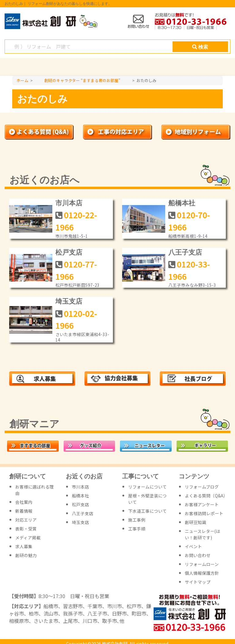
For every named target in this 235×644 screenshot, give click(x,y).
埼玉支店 (69, 301)
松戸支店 (69, 252)
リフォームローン (202, 564)
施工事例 (137, 520)
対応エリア (26, 520)
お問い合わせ (198, 555)
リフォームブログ (202, 487)
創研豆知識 (196, 522)
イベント (193, 546)
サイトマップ (198, 582)
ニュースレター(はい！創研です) (202, 534)
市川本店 (69, 203)
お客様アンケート (202, 504)
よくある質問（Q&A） (206, 496)
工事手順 (137, 529)
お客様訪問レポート (204, 513)
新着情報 (24, 511)
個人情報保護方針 (202, 573)
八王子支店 (185, 252)
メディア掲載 (28, 537)
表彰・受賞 (26, 529)
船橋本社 (182, 203)
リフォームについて (147, 487)
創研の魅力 (26, 555)
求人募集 (24, 546)
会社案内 (24, 502)
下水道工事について (147, 511)
